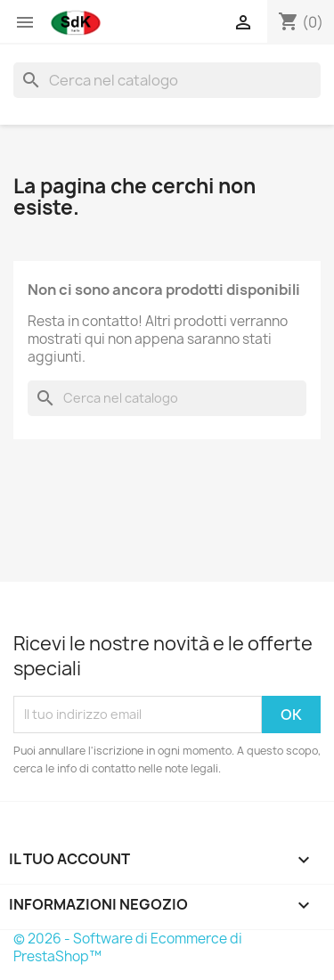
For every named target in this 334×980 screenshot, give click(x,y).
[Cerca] (167, 80)
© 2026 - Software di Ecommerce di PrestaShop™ (128, 947)
